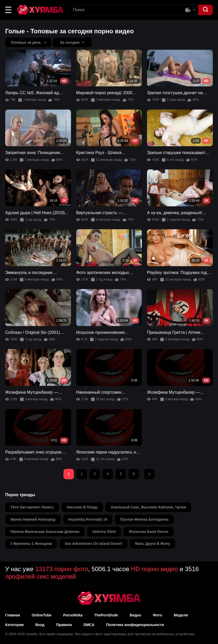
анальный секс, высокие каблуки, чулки (148, 507)
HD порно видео (154, 569)
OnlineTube (42, 615)
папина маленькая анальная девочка (45, 532)
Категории (14, 625)
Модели (181, 615)
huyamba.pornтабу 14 (88, 519)
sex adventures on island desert (93, 544)
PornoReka (73, 615)
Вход (40, 625)
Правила (64, 625)
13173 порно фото (62, 569)
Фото (158, 615)
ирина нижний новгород (33, 519)
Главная (13, 615)
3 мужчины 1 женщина (31, 544)
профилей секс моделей (41, 576)
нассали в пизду (82, 507)
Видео (136, 615)
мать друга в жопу (153, 544)
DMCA (89, 625)
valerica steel (104, 532)
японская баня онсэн (149, 532)
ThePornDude (106, 615)
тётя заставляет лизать (32, 507)
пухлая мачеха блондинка (144, 519)
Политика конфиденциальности (135, 625)
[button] (8, 10)
